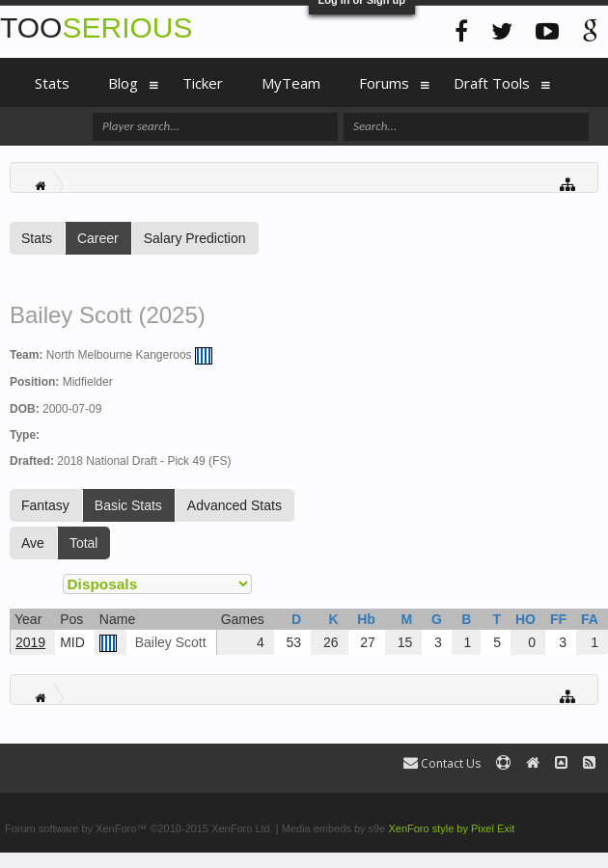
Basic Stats (128, 505)
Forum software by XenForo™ (139, 828)
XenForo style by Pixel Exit (451, 828)
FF (558, 619)
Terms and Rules (563, 804)
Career (98, 238)
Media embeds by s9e (334, 828)
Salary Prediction (195, 238)
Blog (123, 83)
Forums (384, 83)
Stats (37, 238)
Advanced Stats (235, 505)
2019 (30, 642)
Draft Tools (492, 83)
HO (525, 619)
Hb (366, 619)
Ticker (203, 83)
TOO (96, 27)
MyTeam (291, 83)
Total (84, 543)
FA (590, 619)
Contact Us (442, 763)
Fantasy (45, 505)
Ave (33, 543)
